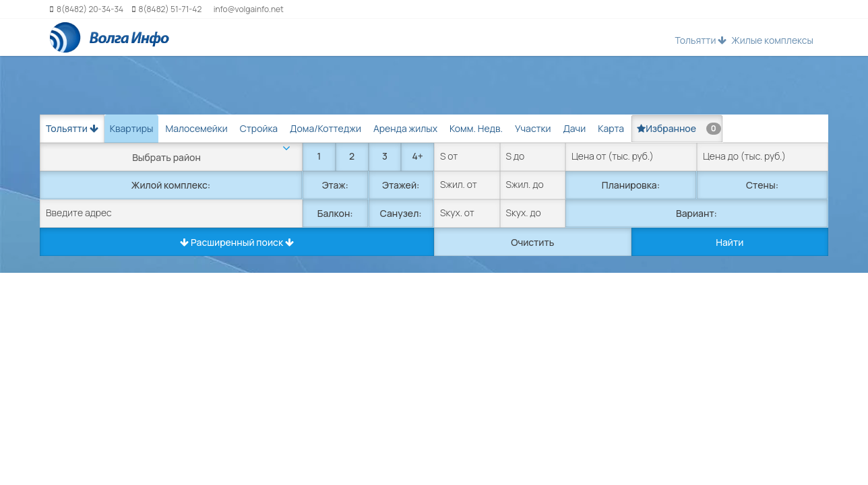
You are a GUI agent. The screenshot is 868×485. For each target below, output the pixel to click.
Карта (611, 128)
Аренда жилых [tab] (405, 128)
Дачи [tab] (574, 128)
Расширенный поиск (237, 242)
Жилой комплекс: (171, 185)
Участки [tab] (533, 128)
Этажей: (401, 185)
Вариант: (696, 213)
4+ (417, 156)
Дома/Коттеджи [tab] (325, 128)
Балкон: (335, 213)
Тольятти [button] (701, 40)
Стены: (762, 185)
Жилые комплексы (772, 40)
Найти (730, 242)
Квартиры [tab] (132, 128)
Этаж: (335, 185)
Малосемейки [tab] (196, 128)
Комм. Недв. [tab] (476, 128)
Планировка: (631, 185)
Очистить (532, 242)
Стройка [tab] (259, 128)
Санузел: (401, 213)
